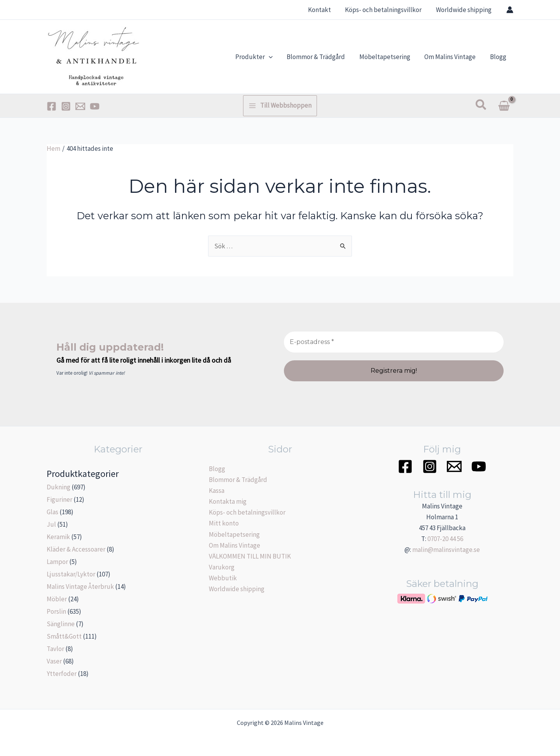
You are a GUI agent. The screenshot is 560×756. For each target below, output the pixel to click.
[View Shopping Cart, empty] (504, 106)
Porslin (56, 611)
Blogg (217, 469)
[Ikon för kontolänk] (510, 10)
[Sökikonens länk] (481, 106)
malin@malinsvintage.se (446, 550)
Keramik (58, 537)
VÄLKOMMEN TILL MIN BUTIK (250, 556)
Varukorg (222, 567)
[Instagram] (66, 106)
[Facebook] (52, 106)
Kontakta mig (228, 501)
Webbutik (223, 578)
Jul (51, 524)
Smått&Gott (64, 636)
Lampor (57, 562)
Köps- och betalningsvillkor (247, 512)
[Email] (80, 106)
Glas (52, 512)
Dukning (59, 487)
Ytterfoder (62, 674)
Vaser (54, 661)
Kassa (217, 491)
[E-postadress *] (394, 342)
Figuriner (59, 499)
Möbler (57, 599)
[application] (273, 57)
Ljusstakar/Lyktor (71, 574)
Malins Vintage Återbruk (80, 587)
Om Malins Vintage (234, 545)
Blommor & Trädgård (238, 480)
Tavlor (55, 649)
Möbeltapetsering (234, 534)
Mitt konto (224, 523)
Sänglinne (61, 624)
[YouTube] (95, 106)
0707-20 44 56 (445, 539)
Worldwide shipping (237, 589)
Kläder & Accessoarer (76, 549)
